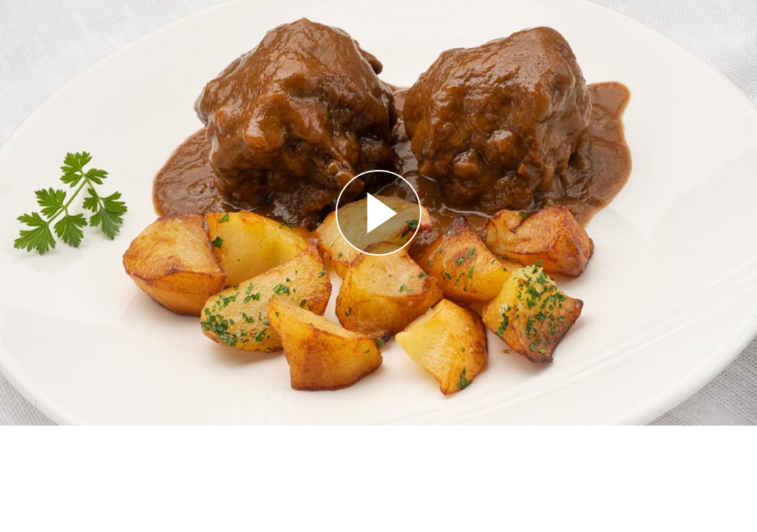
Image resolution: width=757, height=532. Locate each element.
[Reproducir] (378, 213)
